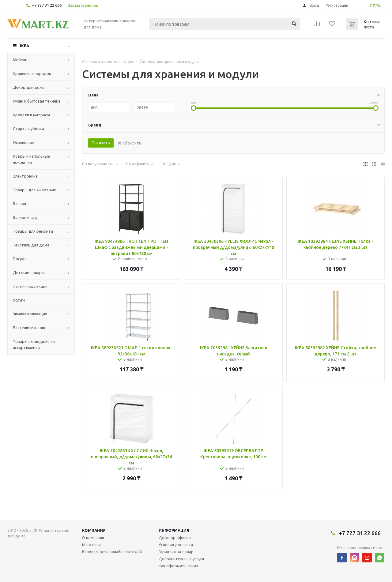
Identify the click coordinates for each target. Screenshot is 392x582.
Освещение (23, 142)
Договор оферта (175, 538)
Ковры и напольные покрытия (31, 159)
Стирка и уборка (28, 129)
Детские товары (29, 272)
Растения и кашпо (30, 328)
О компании (93, 538)
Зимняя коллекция (30, 314)
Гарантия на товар (176, 552)
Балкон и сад (25, 217)
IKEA (24, 46)
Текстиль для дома (31, 245)
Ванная (19, 204)
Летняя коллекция (30, 286)
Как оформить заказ (178, 566)
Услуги (19, 300)
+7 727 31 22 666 (47, 5)
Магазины (91, 545)
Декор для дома (29, 87)
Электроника (25, 176)
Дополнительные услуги (181, 559)
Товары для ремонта (33, 231)
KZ (373, 6)
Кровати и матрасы (31, 115)
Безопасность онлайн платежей (112, 552)
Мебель (20, 60)
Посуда (20, 259)
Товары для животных (34, 190)
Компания (94, 530)
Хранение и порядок (32, 73)
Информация (174, 530)
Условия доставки (176, 545)
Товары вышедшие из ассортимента (34, 344)
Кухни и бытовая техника (37, 101)
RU (379, 6)
